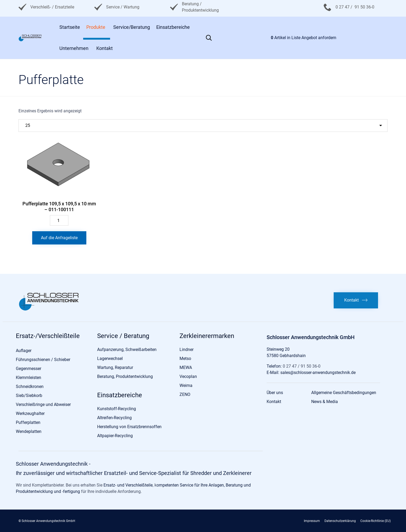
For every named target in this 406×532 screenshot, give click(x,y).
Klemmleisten (29, 378)
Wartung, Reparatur (115, 367)
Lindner (187, 350)
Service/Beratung (132, 27)
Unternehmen (74, 48)
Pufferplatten (28, 422)
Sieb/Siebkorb (29, 395)
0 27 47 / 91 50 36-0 (355, 7)
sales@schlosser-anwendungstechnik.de (318, 373)
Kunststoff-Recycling (117, 409)
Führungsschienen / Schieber (43, 360)
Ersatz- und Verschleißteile (128, 485)
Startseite (70, 27)
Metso (185, 358)
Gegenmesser (29, 369)
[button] (356, 300)
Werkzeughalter (30, 413)
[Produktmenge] (59, 220)
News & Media (325, 402)
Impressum (312, 521)
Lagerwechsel (110, 358)
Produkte (96, 27)
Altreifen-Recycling (114, 418)
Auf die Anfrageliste (59, 238)
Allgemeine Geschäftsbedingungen (344, 393)
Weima (186, 385)
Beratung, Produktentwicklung (125, 376)
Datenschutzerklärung (340, 521)
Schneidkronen (30, 387)
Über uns (275, 393)
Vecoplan (188, 376)
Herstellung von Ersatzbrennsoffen (129, 427)
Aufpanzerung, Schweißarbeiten (127, 350)
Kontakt (105, 48)
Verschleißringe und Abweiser (43, 404)
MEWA (186, 367)
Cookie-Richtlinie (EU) (376, 521)
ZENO (185, 394)
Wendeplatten (29, 431)
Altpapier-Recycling (115, 436)
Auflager (24, 351)
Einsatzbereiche (173, 27)
